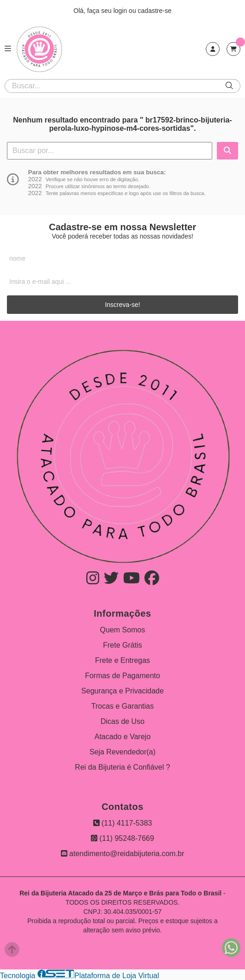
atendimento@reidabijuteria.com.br (123, 854)
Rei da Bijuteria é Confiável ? (122, 767)
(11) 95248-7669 (122, 838)
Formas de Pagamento (122, 676)
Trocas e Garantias (122, 706)
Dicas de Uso (122, 721)
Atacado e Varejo (123, 737)
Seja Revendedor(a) (122, 752)
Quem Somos (123, 630)
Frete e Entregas (122, 660)
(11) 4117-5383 (123, 823)
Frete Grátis (122, 645)
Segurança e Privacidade (122, 691)
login (121, 11)
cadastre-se (155, 11)
